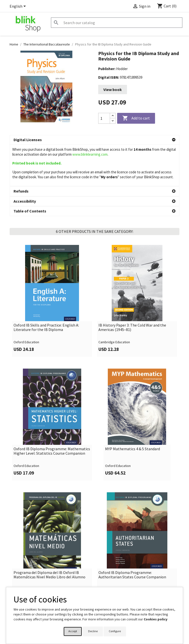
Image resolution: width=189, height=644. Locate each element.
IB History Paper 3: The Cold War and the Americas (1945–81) (132, 286)
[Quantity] (104, 118)
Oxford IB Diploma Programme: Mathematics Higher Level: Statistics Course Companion (52, 410)
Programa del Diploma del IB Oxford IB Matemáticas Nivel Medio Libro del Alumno (49, 533)
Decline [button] (93, 631)
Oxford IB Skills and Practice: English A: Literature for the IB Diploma (46, 286)
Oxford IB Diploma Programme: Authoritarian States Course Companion (132, 533)
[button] (94, 140)
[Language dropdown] (19, 7)
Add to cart (136, 118)
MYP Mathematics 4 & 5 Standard (133, 407)
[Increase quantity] (113, 116)
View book (113, 90)
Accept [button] (73, 631)
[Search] (117, 23)
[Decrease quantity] (113, 121)
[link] (52, 259)
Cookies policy (156, 619)
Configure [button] (115, 631)
